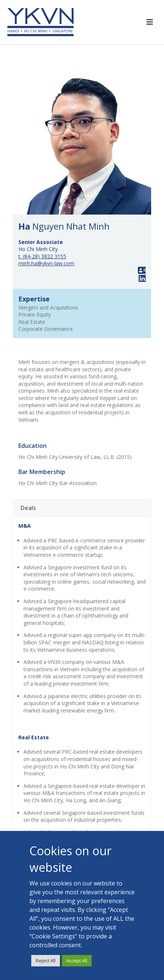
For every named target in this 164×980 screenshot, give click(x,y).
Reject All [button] (46, 960)
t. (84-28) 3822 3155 (42, 256)
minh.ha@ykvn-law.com (46, 263)
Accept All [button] (77, 960)
